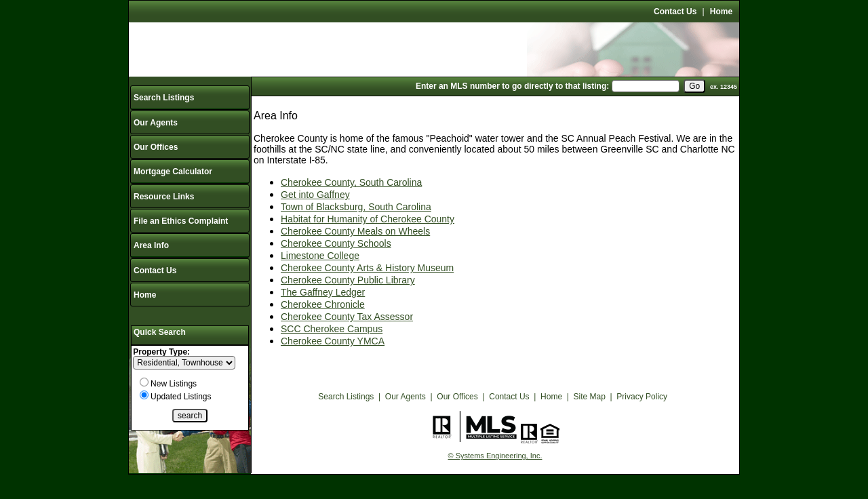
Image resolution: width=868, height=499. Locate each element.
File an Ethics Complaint (181, 221)
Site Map (590, 397)
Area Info (151, 245)
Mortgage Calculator (173, 172)
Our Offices (156, 147)
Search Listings (164, 98)
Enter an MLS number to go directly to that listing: (512, 86)
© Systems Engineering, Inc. (495, 456)
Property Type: (161, 352)
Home (721, 12)
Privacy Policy (642, 397)
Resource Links (164, 197)
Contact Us (675, 12)
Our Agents (156, 123)
